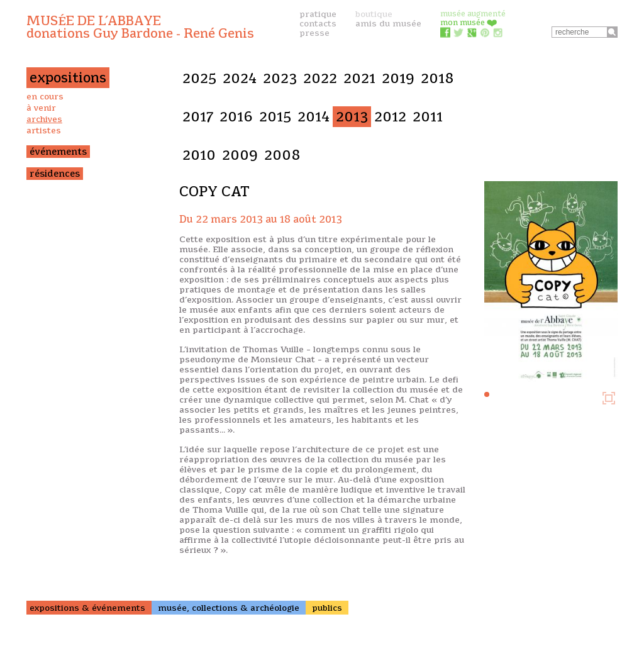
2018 (437, 78)
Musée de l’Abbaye (140, 27)
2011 (428, 117)
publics (327, 608)
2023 (280, 78)
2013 (352, 117)
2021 (359, 78)
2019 (398, 78)
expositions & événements (87, 608)
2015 (275, 117)
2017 (198, 117)
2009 (240, 155)
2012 (390, 117)
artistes (44, 130)
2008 (282, 155)
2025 (199, 78)
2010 (199, 155)
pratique (318, 14)
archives (44, 119)
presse (314, 33)
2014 (314, 117)
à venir (41, 108)
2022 (320, 78)
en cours (45, 96)
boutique (374, 14)
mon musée (469, 22)
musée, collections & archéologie (229, 608)
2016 (236, 117)
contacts (318, 23)
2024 (240, 78)
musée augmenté (473, 14)
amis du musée (388, 23)
